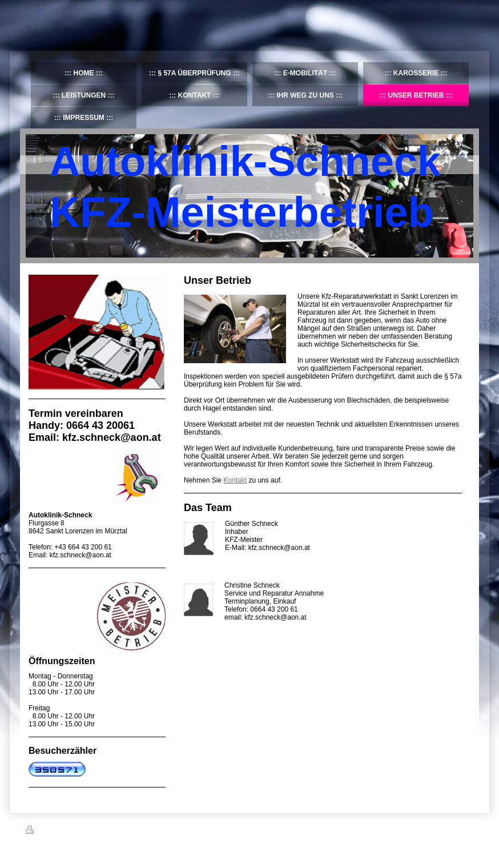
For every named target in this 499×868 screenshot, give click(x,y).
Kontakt (235, 480)
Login (466, 830)
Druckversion (51, 831)
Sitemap (91, 831)
